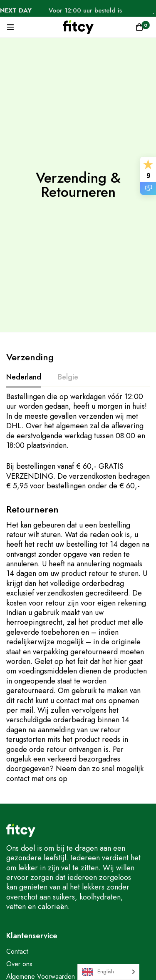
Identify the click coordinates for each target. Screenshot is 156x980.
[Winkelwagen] (139, 27)
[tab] (24, 377)
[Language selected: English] (108, 972)
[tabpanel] (78, 442)
